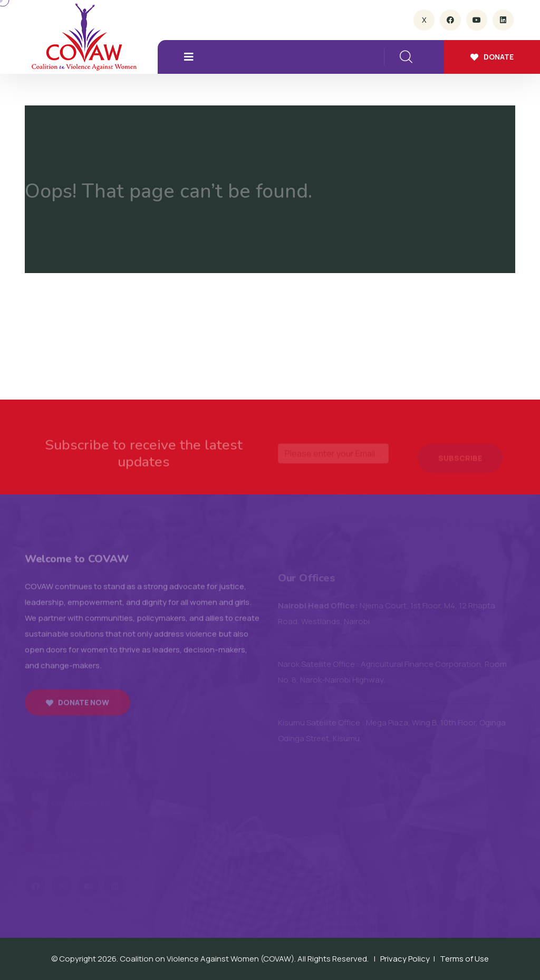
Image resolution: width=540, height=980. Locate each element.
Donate (492, 57)
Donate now (78, 706)
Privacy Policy (405, 959)
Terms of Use (464, 959)
